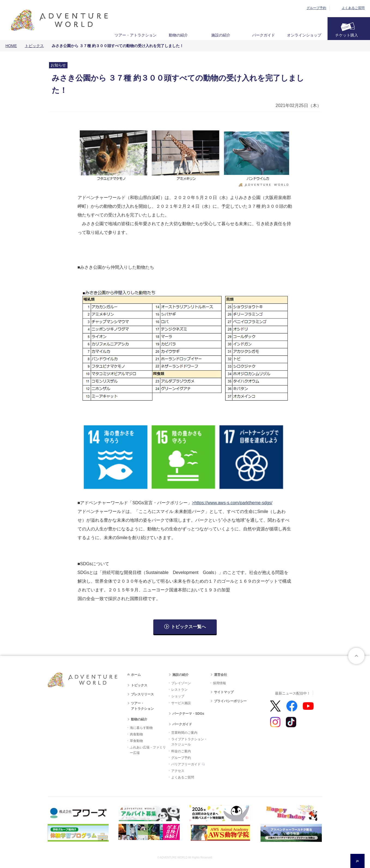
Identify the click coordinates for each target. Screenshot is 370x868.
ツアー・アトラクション (136, 35)
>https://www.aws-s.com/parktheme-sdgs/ (232, 503)
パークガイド (264, 35)
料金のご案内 (181, 751)
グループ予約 (316, 8)
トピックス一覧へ (188, 627)
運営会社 (221, 675)
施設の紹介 (221, 35)
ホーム (136, 675)
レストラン (179, 690)
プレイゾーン (181, 683)
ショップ (178, 696)
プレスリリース (142, 694)
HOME (11, 46)
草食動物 (136, 741)
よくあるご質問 (353, 8)
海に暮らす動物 (141, 728)
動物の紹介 (178, 35)
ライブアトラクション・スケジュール (189, 742)
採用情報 (219, 683)
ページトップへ (356, 656)
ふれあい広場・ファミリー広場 (148, 750)
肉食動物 (136, 734)
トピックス (34, 46)
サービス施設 (181, 703)
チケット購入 (347, 35)
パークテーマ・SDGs (188, 714)
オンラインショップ (304, 35)
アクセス (178, 771)
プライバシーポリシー (230, 701)
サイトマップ (224, 692)
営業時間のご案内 (184, 733)
